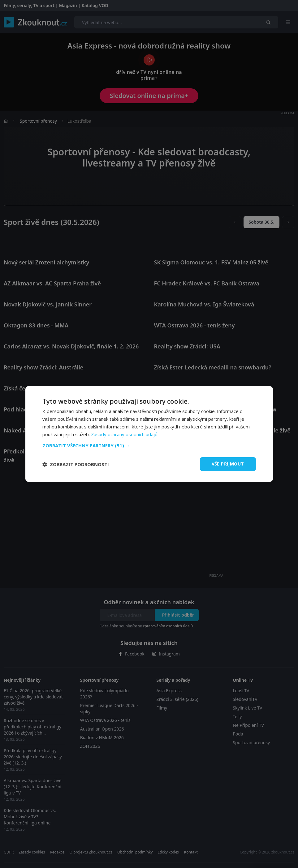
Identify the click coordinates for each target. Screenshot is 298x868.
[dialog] (149, 434)
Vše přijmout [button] (228, 464)
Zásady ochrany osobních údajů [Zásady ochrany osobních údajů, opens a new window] (124, 434)
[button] (149, 445)
